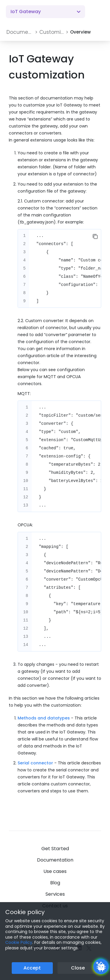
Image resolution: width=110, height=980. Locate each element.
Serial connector (35, 763)
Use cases (55, 871)
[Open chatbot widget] (101, 967)
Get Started (55, 849)
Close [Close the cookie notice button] (78, 968)
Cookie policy (25, 912)
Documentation (55, 860)
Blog (55, 883)
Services (55, 894)
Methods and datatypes (44, 718)
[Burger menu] (98, 12)
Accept (32, 968)
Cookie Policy (19, 942)
